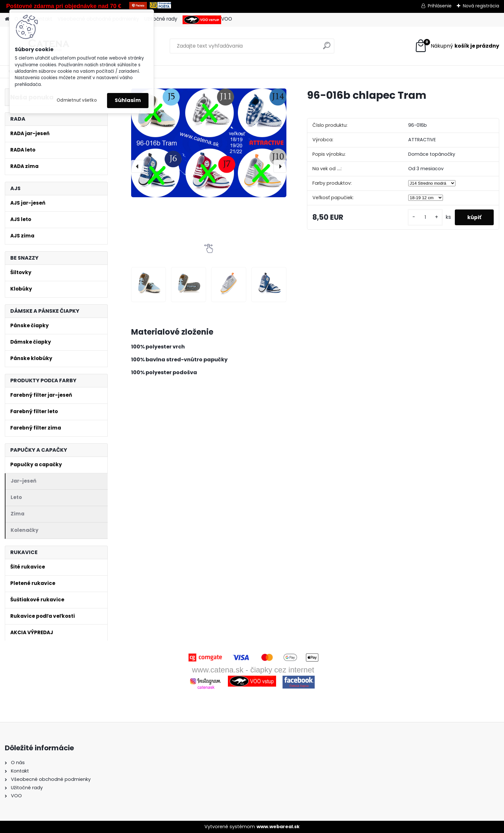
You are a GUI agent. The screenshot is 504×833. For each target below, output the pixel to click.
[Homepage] (7, 19)
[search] (327, 48)
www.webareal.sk (278, 827)
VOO (207, 20)
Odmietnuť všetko (77, 100)
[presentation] (138, 166)
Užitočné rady (161, 19)
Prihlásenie (440, 6)
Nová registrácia (481, 6)
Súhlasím (128, 100)
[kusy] (424, 217)
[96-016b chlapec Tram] (209, 143)
